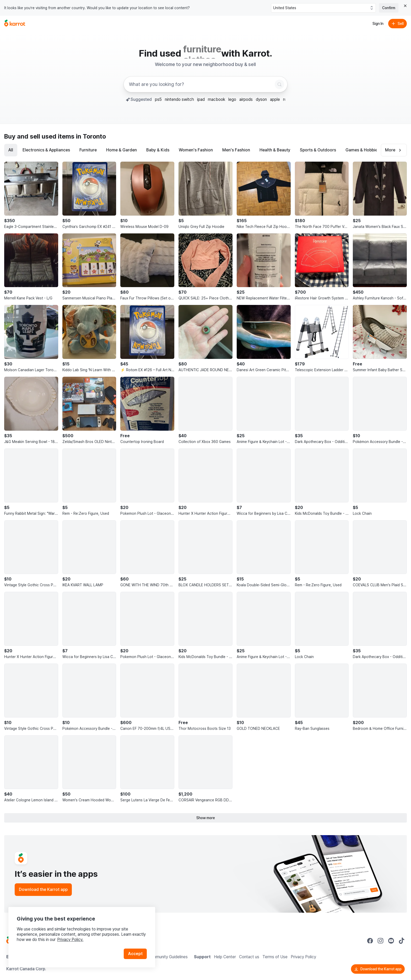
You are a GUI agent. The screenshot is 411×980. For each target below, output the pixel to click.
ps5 (158, 99)
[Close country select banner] (405, 6)
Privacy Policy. (70, 940)
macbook (217, 99)
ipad (201, 99)
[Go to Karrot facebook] (370, 941)
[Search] (279, 84)
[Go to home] (15, 24)
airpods (246, 99)
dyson (261, 99)
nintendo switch (179, 99)
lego (232, 99)
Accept (135, 954)
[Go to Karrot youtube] (391, 941)
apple (275, 99)
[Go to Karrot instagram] (381, 941)
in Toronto (91, 136)
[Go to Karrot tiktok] (402, 941)
